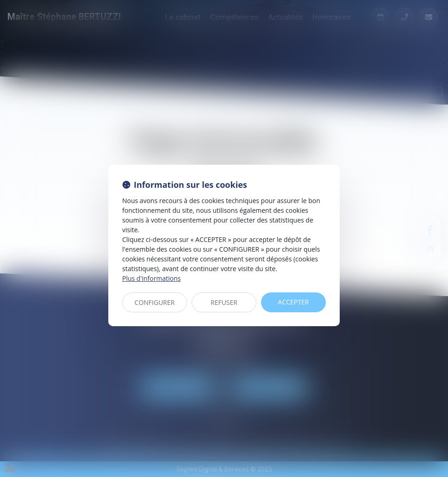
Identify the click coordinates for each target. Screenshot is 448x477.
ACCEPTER (294, 302)
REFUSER (224, 302)
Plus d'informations (151, 278)
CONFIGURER (155, 302)
